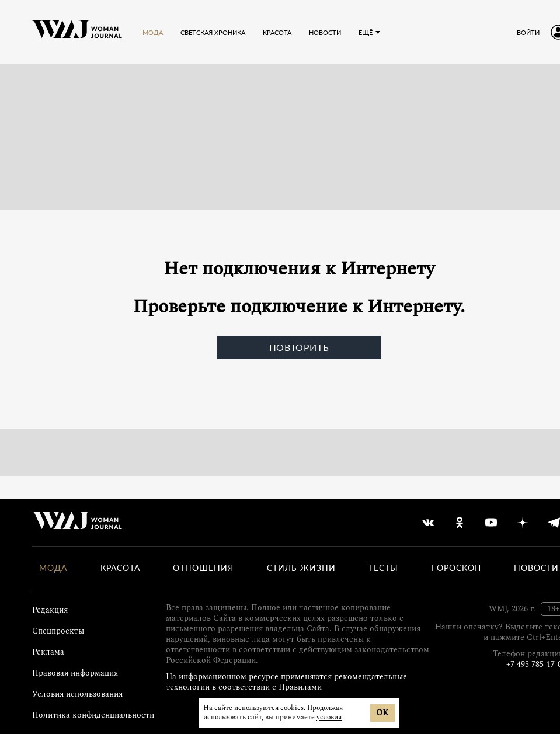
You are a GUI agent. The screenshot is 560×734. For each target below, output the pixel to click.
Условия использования (77, 694)
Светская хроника (213, 32)
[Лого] (77, 32)
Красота (277, 32)
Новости (325, 32)
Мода (153, 32)
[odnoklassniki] (460, 523)
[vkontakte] (428, 523)
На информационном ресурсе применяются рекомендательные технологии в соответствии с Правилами (286, 682)
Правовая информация (75, 673)
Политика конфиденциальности (93, 715)
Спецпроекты (58, 631)
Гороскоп (456, 568)
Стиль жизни (301, 568)
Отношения (203, 568)
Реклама (48, 652)
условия (329, 717)
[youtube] (491, 523)
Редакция (50, 610)
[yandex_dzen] (523, 523)
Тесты (383, 568)
